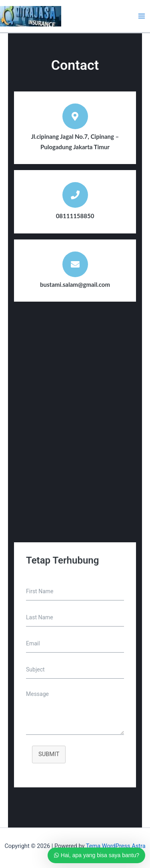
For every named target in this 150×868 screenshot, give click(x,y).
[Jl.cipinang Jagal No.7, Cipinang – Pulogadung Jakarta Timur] (75, 430)
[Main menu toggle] (142, 16)
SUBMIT (49, 754)
